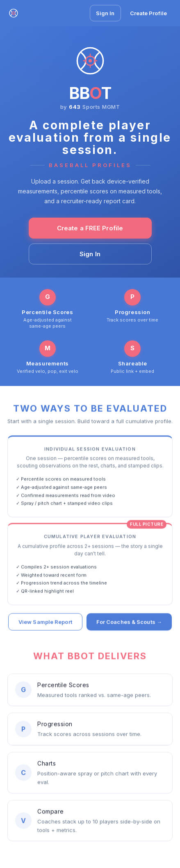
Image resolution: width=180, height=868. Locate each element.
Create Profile (148, 13)
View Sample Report (45, 622)
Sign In (105, 13)
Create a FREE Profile (90, 228)
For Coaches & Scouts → (129, 622)
